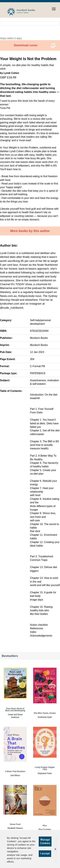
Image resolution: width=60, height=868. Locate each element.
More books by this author (30, 231)
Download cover (26, 45)
